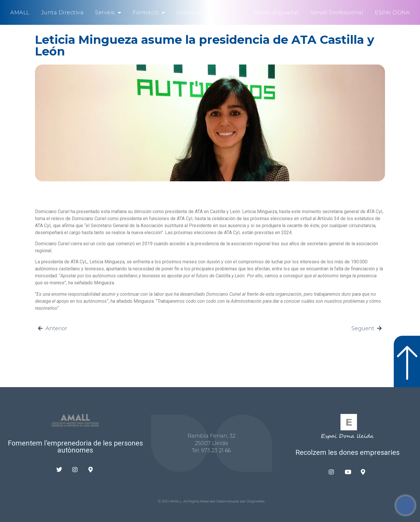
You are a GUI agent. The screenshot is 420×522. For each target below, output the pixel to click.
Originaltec (256, 501)
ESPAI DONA (392, 13)
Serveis (108, 13)
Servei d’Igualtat (276, 13)
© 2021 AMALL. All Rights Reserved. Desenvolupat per (202, 501)
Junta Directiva (62, 13)
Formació (149, 13)
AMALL (20, 13)
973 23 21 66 (216, 450)
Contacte (189, 13)
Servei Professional (337, 13)
